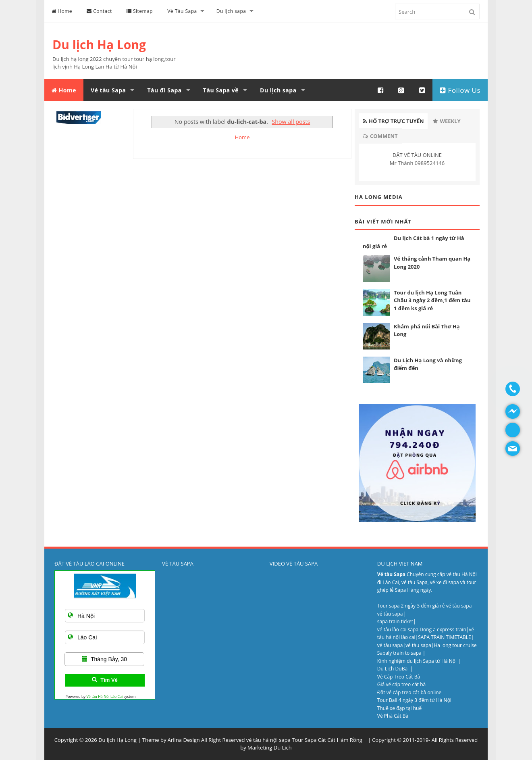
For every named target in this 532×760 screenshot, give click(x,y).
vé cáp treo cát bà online (414, 692)
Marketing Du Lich (270, 747)
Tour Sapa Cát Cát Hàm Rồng (327, 740)
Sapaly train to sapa (399, 653)
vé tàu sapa (459, 606)
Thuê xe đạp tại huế (399, 708)
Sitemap (140, 11)
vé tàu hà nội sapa (268, 740)
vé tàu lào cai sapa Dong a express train (422, 630)
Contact (99, 11)
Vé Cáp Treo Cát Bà (399, 677)
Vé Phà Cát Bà (393, 716)
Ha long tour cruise (455, 645)
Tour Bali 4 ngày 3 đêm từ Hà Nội (414, 700)
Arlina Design (184, 740)
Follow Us (460, 90)
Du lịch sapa (231, 11)
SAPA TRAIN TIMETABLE (445, 637)
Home (62, 11)
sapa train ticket (395, 621)
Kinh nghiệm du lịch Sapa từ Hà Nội (418, 661)
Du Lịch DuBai (393, 669)
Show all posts (291, 122)
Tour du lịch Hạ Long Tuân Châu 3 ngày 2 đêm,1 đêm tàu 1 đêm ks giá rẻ (432, 300)
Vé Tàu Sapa (182, 11)
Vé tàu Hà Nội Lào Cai (104, 696)
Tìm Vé (105, 680)
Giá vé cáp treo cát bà (401, 684)
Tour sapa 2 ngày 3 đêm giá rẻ (412, 606)
